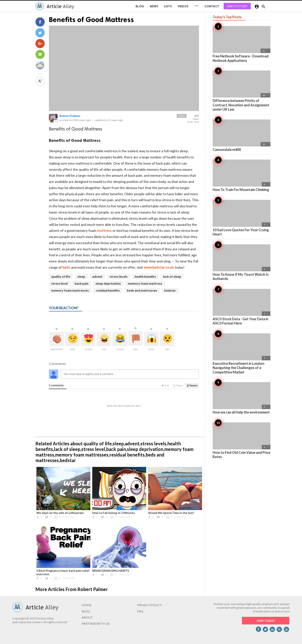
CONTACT (212, 6)
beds (66, 267)
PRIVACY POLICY (149, 605)
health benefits (145, 276)
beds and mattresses (142, 290)
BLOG (140, 6)
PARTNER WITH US (96, 623)
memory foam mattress (145, 283)
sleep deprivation (108, 283)
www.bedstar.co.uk (159, 267)
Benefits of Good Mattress (91, 20)
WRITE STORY (237, 6)
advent (97, 276)
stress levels (119, 276)
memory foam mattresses (70, 290)
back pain (82, 283)
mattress (104, 230)
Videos (183, 6)
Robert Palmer (70, 116)
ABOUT (87, 617)
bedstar (170, 290)
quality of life (61, 276)
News (154, 6)
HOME (87, 605)
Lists (168, 6)
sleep (81, 276)
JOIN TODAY (266, 621)
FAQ (140, 611)
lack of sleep (172, 276)
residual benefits (108, 290)
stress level (59, 283)
